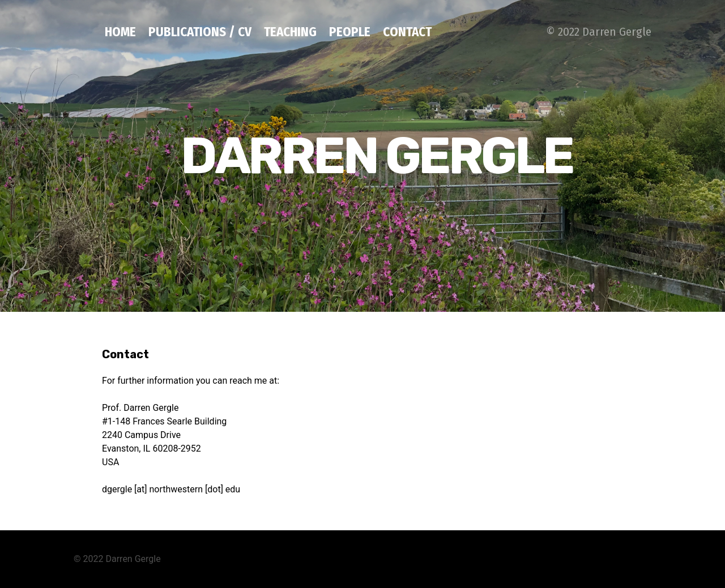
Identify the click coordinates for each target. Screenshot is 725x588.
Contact (407, 32)
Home (120, 32)
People (350, 32)
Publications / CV (200, 32)
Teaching (290, 32)
